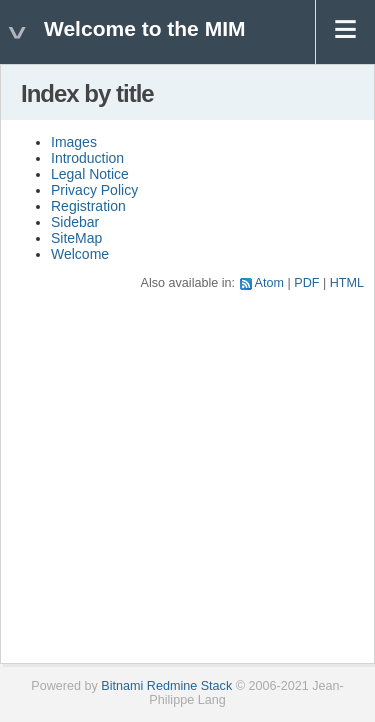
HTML (347, 283)
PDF (306, 283)
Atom (269, 283)
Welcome (80, 254)
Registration (88, 206)
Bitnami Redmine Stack (166, 686)
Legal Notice (90, 174)
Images (74, 142)
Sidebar (75, 222)
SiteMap (76, 238)
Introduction (87, 158)
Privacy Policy (94, 190)
